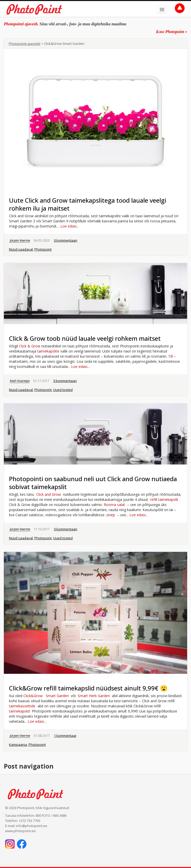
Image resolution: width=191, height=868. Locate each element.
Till (170, 356)
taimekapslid (19, 711)
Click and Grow (49, 494)
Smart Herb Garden (94, 696)
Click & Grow (30, 346)
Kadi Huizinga (20, 381)
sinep (111, 515)
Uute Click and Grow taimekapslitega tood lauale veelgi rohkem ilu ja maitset (88, 204)
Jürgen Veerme (20, 240)
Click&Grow (33, 696)
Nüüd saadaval (21, 249)
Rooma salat (114, 505)
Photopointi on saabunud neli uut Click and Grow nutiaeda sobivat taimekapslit (93, 483)
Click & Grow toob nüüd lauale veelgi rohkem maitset (85, 338)
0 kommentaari (66, 240)
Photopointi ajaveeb (25, 44)
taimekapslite (48, 351)
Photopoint (43, 249)
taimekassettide (22, 706)
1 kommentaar (65, 736)
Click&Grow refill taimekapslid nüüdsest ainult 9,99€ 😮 (88, 688)
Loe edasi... (70, 226)
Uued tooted (63, 390)
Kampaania (18, 745)
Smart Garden (57, 696)
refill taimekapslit (164, 499)
